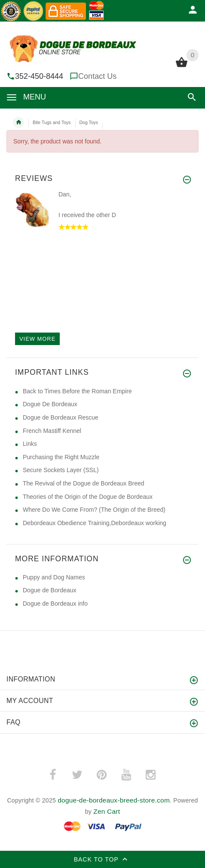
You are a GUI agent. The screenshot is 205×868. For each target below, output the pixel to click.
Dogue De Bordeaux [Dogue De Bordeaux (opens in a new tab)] (50, 404)
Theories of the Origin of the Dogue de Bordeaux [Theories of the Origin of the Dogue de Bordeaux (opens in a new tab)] (88, 497)
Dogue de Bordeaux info (55, 604)
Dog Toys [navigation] (89, 122)
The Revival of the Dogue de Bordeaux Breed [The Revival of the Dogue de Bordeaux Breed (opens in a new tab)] (84, 483)
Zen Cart (107, 811)
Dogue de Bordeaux (50, 590)
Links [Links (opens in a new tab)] (30, 444)
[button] (192, 97)
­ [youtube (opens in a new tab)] (126, 775)
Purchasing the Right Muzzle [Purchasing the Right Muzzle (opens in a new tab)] (61, 457)
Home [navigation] (18, 122)
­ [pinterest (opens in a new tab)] (101, 775)
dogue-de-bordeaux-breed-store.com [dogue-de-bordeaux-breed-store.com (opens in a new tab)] (114, 800)
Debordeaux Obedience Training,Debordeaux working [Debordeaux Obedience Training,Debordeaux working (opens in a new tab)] (95, 523)
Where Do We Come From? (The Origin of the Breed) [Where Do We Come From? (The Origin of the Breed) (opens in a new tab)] (94, 510)
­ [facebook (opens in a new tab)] (52, 775)
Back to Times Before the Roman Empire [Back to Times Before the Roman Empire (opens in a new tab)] (77, 391)
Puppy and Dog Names (54, 577)
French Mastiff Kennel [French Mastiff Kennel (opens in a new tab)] (52, 431)
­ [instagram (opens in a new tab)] (150, 775)
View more (37, 339)
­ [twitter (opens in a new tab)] (77, 775)
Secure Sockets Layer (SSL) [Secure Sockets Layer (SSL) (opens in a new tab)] (61, 470)
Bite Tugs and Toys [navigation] (52, 122)
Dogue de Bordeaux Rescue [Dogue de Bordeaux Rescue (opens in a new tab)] (61, 417)
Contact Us (97, 76)
